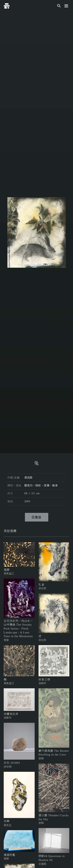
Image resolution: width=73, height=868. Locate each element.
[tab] (10, 531)
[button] (66, 6)
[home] (7, 6)
